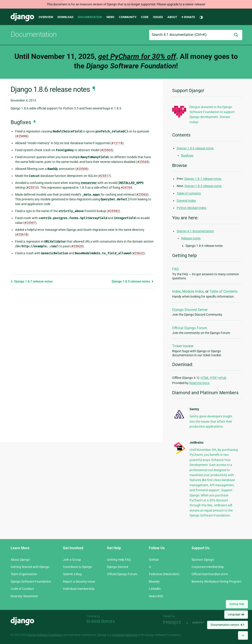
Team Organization (24, 574)
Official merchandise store (210, 574)
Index (176, 291)
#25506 (82, 169)
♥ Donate (188, 17)
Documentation (90, 17)
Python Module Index (191, 208)
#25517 (104, 176)
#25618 (22, 234)
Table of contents (189, 193)
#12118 (117, 143)
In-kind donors (101, 621)
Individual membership (79, 589)
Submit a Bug (72, 574)
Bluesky (154, 581)
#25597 (30, 223)
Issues (158, 17)
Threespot (173, 622)
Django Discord (118, 567)
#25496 (22, 136)
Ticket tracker (183, 346)
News (110, 17)
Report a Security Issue (79, 581)
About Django (20, 560)
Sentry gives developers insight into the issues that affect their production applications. (211, 421)
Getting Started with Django (30, 567)
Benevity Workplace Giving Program (216, 581)
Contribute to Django (77, 567)
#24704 (126, 188)
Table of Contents (223, 291)
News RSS (156, 596)
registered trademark (125, 635)
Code (145, 17)
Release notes (191, 238)
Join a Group (72, 560)
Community (128, 17)
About (172, 17)
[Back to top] (243, 635)
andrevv (203, 622)
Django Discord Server (190, 310)
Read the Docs (199, 383)
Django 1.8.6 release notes (195, 148)
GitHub (154, 560)
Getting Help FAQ (119, 560)
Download (65, 17)
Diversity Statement (24, 596)
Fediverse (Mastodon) (164, 574)
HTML (205, 378)
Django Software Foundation (31, 581)
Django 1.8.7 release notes (32, 281)
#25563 (142, 195)
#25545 (143, 162)
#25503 (107, 150)
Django (22, 17)
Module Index (193, 291)
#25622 (138, 253)
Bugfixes (187, 155)
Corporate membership (208, 567)
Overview (46, 17)
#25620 (77, 246)
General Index (186, 201)
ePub (223, 378)
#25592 (113, 211)
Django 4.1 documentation (195, 231)
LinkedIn (155, 589)
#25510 (32, 188)
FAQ (175, 269)
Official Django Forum (190, 328)
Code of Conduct (22, 589)
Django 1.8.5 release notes (133, 281)
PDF (214, 378)
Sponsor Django (203, 560)
